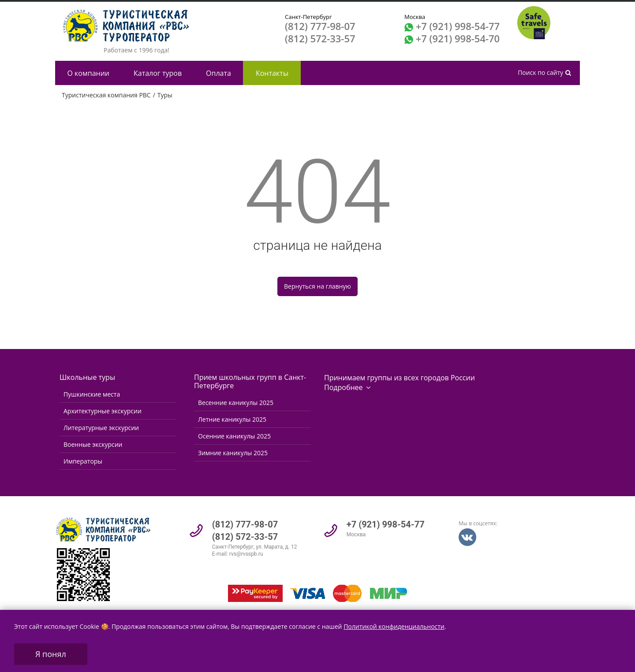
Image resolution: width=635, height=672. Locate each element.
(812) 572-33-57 (320, 38)
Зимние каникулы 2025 (233, 453)
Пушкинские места (92, 394)
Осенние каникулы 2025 (234, 436)
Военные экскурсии (93, 444)
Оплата (219, 73)
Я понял (51, 654)
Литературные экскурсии (101, 428)
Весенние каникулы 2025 (236, 403)
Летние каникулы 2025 (232, 419)
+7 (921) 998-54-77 (458, 26)
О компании (89, 73)
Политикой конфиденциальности (394, 626)
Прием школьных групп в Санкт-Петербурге (250, 381)
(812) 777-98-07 (320, 26)
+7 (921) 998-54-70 (458, 38)
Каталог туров (158, 73)
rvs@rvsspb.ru (246, 554)
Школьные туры (87, 377)
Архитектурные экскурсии (103, 411)
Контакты (272, 73)
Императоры (83, 461)
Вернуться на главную (317, 286)
